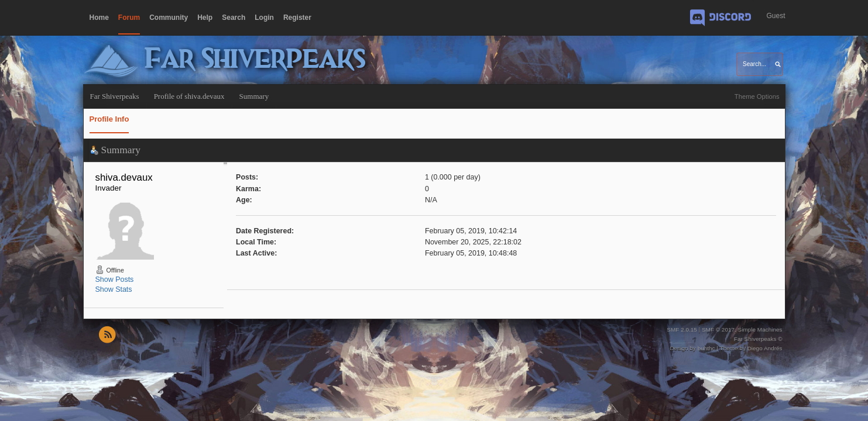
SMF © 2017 (718, 329)
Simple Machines (760, 329)
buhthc (706, 348)
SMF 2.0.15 (682, 329)
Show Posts (115, 279)
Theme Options (757, 96)
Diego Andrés (765, 348)
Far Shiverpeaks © (758, 339)
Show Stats (114, 289)
